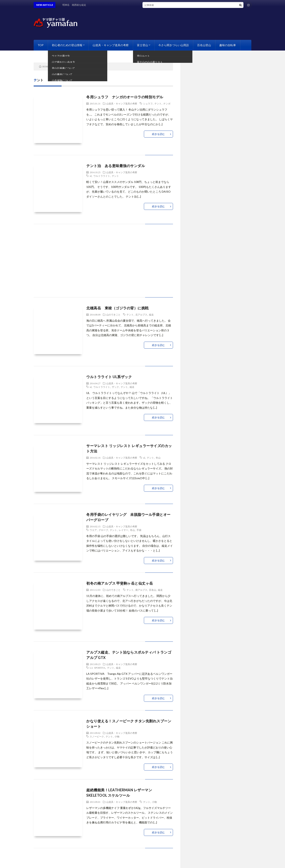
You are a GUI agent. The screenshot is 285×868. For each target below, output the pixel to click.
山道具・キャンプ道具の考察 (111, 45)
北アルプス (141, 315)
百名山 (153, 590)
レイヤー (123, 530)
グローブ (103, 530)
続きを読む (158, 134)
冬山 (158, 458)
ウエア (93, 530)
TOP (41, 45)
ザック (115, 387)
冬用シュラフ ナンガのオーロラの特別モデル (125, 97)
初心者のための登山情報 (67, 45)
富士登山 (142, 45)
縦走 (151, 315)
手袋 (139, 530)
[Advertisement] (103, 265)
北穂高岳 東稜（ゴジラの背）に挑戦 (117, 308)
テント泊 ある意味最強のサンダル (116, 166)
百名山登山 (204, 45)
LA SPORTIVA (97, 668)
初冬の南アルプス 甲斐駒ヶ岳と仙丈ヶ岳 (120, 583)
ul (91, 176)
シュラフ (148, 103)
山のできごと (113, 315)
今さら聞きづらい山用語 (174, 45)
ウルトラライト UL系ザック (109, 377)
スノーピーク (97, 736)
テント (158, 103)
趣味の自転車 (228, 45)
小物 (117, 736)
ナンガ (167, 103)
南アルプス (141, 590)
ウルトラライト (102, 176)
